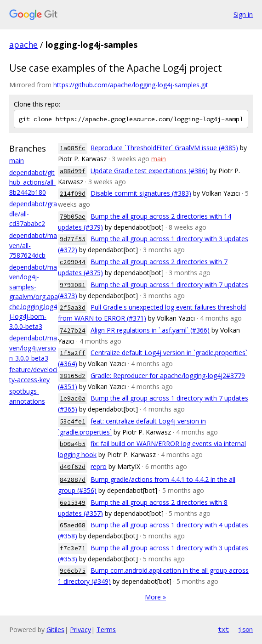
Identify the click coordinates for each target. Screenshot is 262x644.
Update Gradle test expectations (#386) (149, 171)
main (17, 161)
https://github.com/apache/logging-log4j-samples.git (131, 85)
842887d (73, 480)
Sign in (243, 14)
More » (155, 597)
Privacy (80, 630)
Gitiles (55, 630)
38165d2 (73, 376)
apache (23, 45)
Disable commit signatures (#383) (141, 193)
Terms (106, 630)
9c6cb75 (73, 571)
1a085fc (73, 148)
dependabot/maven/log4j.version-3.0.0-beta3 (33, 348)
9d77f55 (73, 239)
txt (223, 629)
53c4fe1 (73, 421)
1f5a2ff (73, 353)
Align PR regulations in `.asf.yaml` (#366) (150, 330)
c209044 (73, 262)
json (245, 629)
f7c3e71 (73, 548)
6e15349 (73, 503)
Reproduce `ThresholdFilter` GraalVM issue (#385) (164, 148)
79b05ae (73, 217)
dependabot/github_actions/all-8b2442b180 (32, 182)
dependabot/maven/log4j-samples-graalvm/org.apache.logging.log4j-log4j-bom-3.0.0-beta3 (34, 297)
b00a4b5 (73, 444)
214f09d (73, 194)
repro (99, 466)
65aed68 (73, 525)
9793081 (73, 285)
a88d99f (73, 171)
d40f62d (73, 467)
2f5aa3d (73, 308)
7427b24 (73, 330)
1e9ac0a (73, 398)
